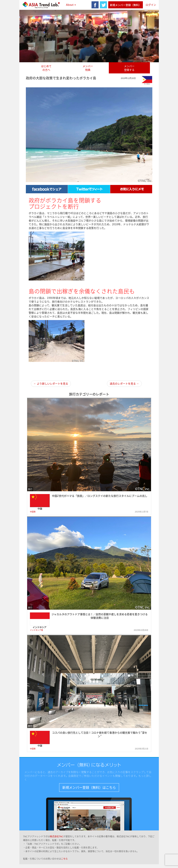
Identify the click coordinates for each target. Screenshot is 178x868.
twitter (103, 5)
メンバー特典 (88, 68)
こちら (64, 859)
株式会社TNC (57, 836)
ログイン (151, 5)
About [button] (71, 5)
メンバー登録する (129, 68)
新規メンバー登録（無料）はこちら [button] (89, 787)
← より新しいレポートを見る (51, 383)
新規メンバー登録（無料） (126, 5)
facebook (95, 5)
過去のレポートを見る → (124, 383)
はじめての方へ (46, 68)
